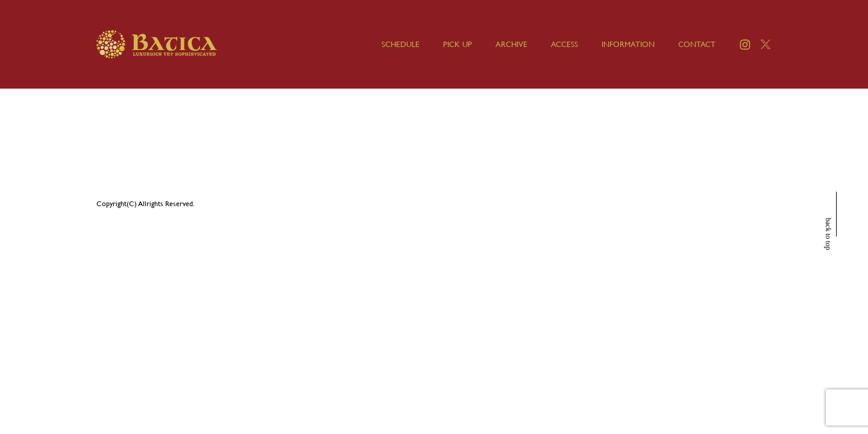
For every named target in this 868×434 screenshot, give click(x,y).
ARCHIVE (511, 44)
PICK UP (458, 44)
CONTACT (697, 44)
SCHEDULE (401, 44)
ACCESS (565, 44)
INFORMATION (628, 44)
